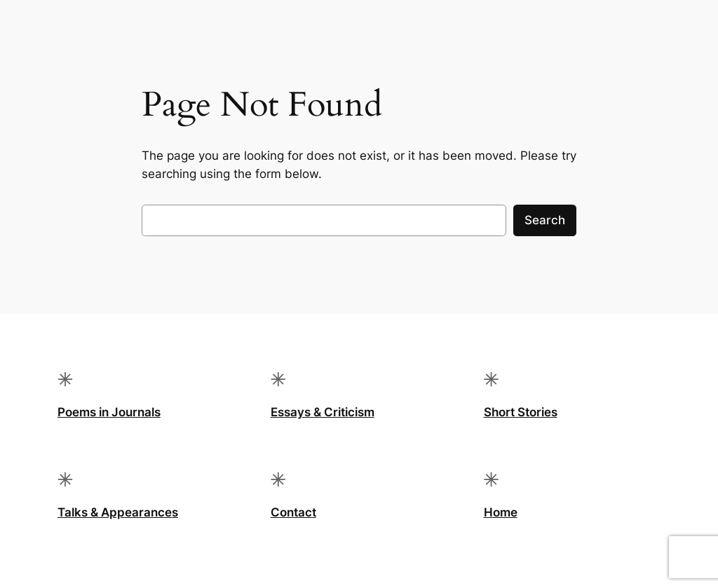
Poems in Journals (109, 412)
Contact (293, 512)
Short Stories (521, 412)
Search (545, 220)
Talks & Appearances (118, 512)
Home (501, 512)
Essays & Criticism (323, 412)
